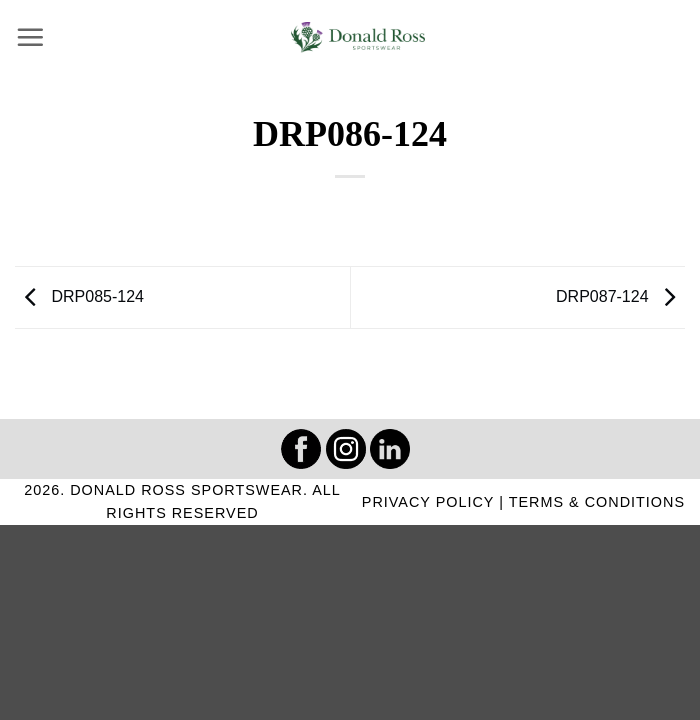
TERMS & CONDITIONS (597, 502)
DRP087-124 (620, 296)
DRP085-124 (79, 296)
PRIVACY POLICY (428, 502)
